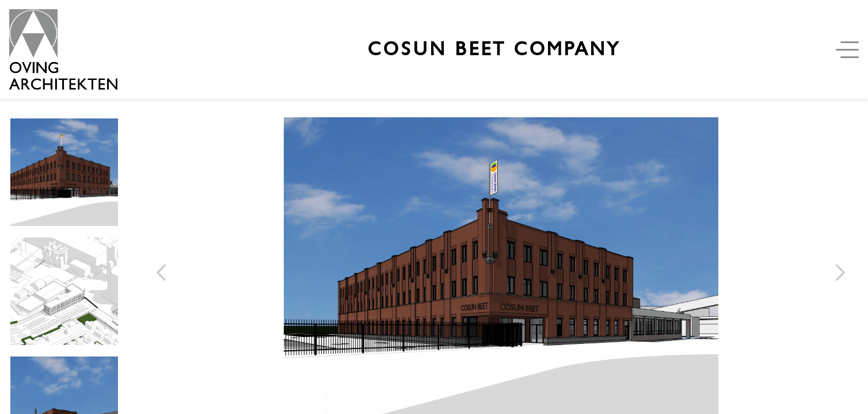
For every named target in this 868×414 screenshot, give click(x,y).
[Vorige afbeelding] (161, 273)
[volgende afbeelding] (840, 273)
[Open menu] (850, 50)
